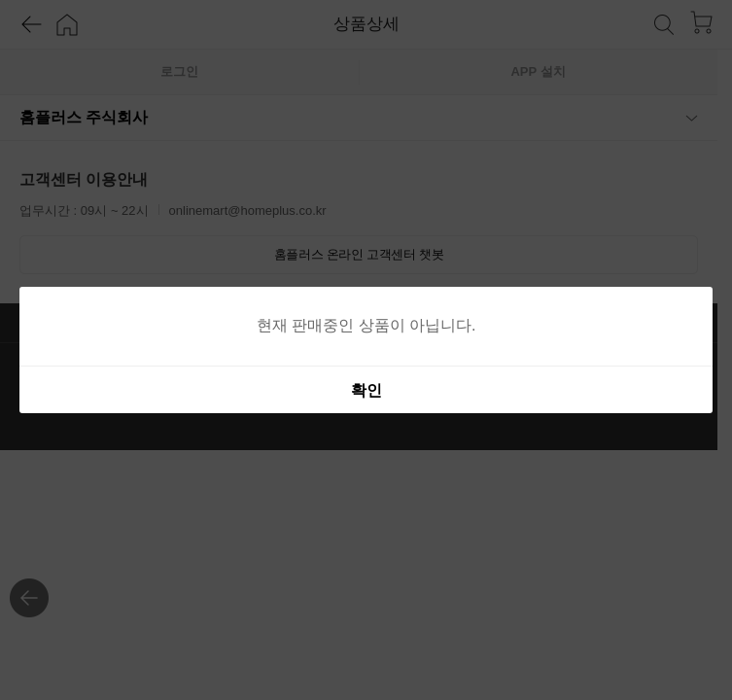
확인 (366, 390)
